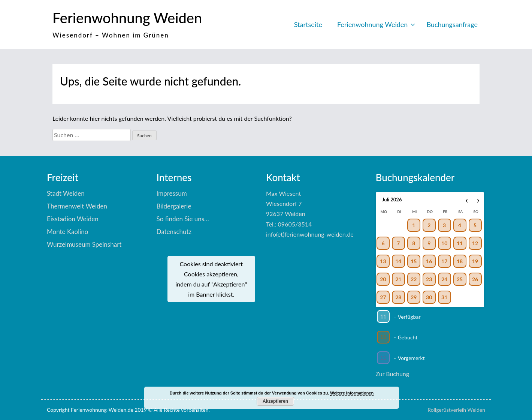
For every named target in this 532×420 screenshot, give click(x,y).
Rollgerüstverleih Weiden (456, 410)
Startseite (308, 24)
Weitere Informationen (352, 393)
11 (383, 316)
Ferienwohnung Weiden (127, 18)
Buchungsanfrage (452, 24)
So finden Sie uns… (183, 219)
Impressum (172, 193)
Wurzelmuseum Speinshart (84, 244)
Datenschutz (174, 232)
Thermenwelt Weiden (77, 206)
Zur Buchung (393, 374)
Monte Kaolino (67, 232)
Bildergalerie (174, 206)
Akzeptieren (275, 401)
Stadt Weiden (66, 193)
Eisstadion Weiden (73, 219)
